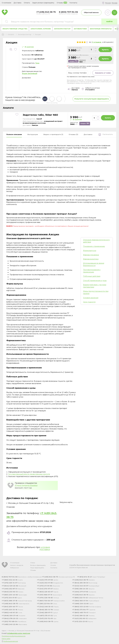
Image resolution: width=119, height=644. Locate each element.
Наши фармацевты (37, 568)
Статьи (33, 563)
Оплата (27, 3)
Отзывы (33, 570)
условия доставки (45, 548)
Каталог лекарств (17, 565)
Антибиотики (80, 29)
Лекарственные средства (15, 29)
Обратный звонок (91, 12)
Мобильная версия (11, 641)
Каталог (11, 34)
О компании (15, 563)
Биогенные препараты (101, 29)
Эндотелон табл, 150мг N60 (40, 115)
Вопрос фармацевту (38, 565)
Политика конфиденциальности (14, 636)
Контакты (54, 568)
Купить (105, 50)
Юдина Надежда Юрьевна (26, 485)
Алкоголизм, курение (41, 29)
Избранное (15, 568)
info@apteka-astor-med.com (19, 633)
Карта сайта (6, 639)
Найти (109, 22)
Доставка (54, 563)
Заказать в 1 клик (103, 73)
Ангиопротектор (62, 29)
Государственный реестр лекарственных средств (29, 474)
